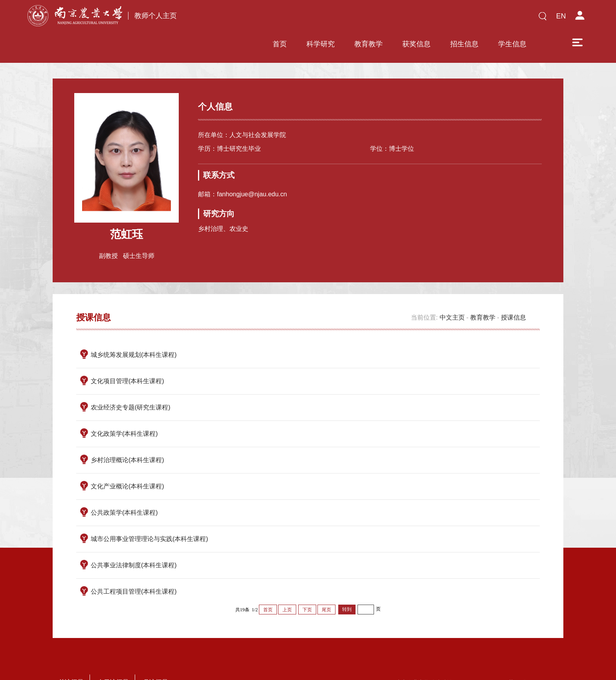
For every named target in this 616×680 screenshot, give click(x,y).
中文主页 (452, 294)
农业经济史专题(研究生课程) (131, 384)
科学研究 (265, 18)
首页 (224, 18)
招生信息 (409, 18)
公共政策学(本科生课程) (124, 489)
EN (561, 16)
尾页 (326, 587)
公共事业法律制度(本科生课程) (134, 542)
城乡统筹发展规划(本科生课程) (134, 332)
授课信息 (513, 294)
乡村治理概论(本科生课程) (127, 437)
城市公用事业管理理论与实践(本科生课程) (149, 516)
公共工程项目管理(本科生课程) (134, 568)
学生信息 (456, 18)
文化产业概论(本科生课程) (127, 463)
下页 (307, 587)
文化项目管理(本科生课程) (127, 358)
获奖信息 (361, 18)
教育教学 (313, 18)
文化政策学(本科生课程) (124, 410)
